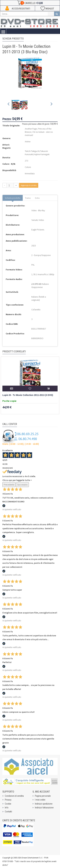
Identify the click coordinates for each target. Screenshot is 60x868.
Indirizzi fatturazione (44, 808)
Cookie (8, 804)
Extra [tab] (37, 198)
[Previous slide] (9, 105)
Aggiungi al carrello (29, 185)
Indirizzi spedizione (44, 804)
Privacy (8, 800)
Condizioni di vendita (14, 796)
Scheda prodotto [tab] (13, 198)
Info (7, 808)
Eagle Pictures (38, 230)
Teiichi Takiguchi (32, 151)
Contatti (8, 812)
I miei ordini (40, 800)
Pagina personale (43, 796)
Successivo (22, 485)
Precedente (9, 485)
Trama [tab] (28, 198)
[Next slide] (51, 105)
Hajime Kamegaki (42, 154)
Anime (28, 141)
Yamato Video (38, 220)
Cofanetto (36, 310)
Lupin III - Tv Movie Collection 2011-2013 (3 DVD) (28, 395)
